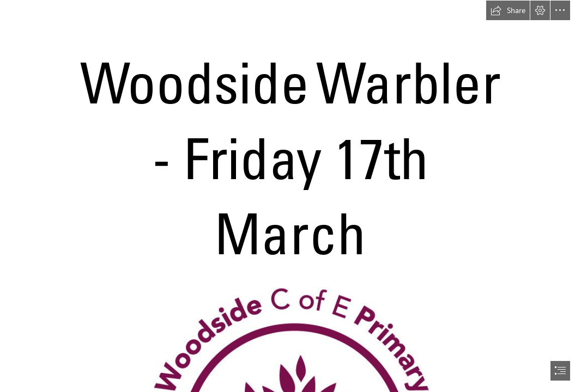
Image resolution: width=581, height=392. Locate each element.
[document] (290, 196)
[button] (508, 10)
